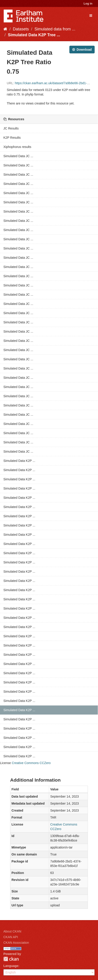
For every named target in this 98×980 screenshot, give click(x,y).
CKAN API (11, 937)
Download (82, 50)
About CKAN (12, 931)
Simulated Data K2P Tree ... (34, 35)
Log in (88, 3)
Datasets (21, 29)
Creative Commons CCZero (31, 763)
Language (11, 966)
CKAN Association (16, 943)
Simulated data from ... (55, 29)
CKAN (11, 959)
